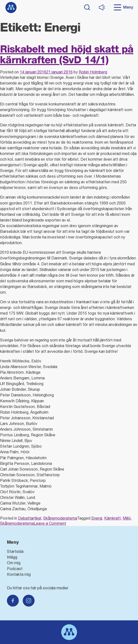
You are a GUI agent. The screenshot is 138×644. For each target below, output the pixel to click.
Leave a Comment (50, 523)
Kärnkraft (112, 518)
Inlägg (12, 557)
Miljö (127, 518)
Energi (97, 518)
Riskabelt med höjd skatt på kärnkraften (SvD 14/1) (67, 54)
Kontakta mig (19, 574)
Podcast (15, 569)
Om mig (14, 563)
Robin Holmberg (93, 72)
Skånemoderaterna (60, 518)
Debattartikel (30, 518)
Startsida (15, 551)
